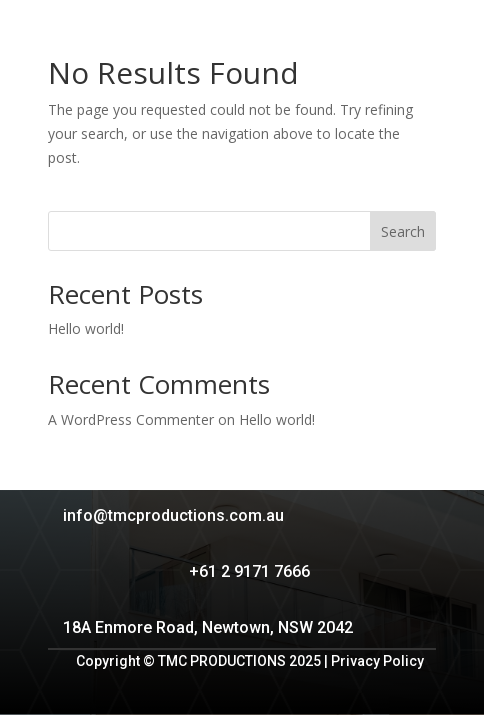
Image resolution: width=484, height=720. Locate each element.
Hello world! (86, 328)
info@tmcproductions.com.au (173, 515)
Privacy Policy (377, 661)
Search (403, 231)
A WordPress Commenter (131, 419)
